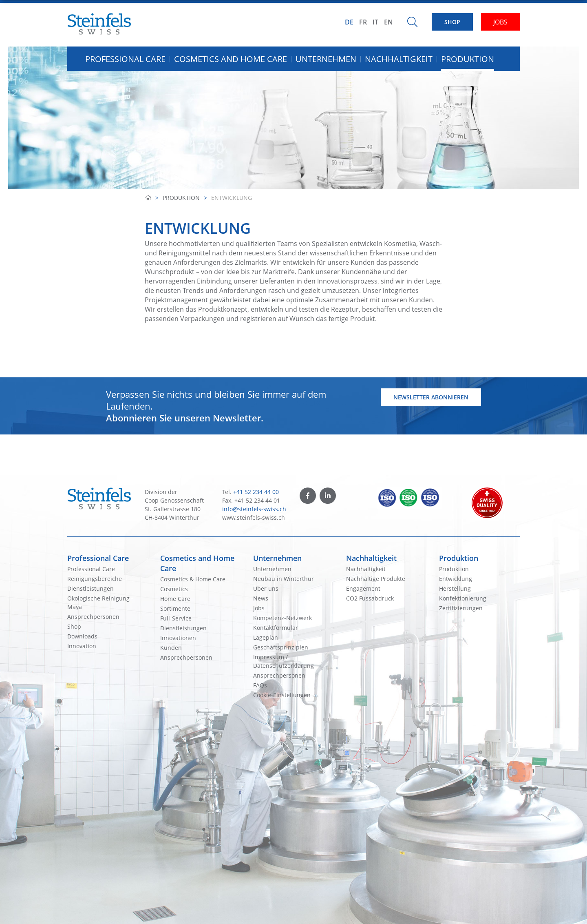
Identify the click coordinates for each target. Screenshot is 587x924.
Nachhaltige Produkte (376, 579)
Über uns (266, 588)
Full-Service (176, 618)
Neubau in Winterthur (284, 579)
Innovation (82, 646)
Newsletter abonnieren (431, 397)
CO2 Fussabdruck (370, 598)
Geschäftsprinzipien (281, 647)
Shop (74, 626)
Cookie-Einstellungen (282, 695)
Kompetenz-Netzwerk (282, 618)
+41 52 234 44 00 (256, 492)
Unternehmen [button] (326, 59)
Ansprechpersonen (93, 617)
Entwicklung (456, 579)
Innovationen (178, 638)
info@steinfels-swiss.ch (254, 509)
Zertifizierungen (461, 608)
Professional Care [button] (125, 59)
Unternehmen (277, 558)
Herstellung (455, 588)
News (261, 598)
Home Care (175, 599)
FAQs (260, 685)
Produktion (181, 198)
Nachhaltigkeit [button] (399, 59)
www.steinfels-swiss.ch (254, 517)
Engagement (363, 588)
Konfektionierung (463, 598)
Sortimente (175, 608)
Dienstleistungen (90, 588)
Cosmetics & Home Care (193, 579)
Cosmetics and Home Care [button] (231, 59)
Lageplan (266, 637)
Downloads (82, 636)
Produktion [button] (468, 59)
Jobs (259, 608)
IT (375, 22)
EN (388, 22)
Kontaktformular (276, 628)
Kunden (171, 648)
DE (349, 22)
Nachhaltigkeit (371, 558)
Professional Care (98, 558)
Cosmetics (174, 589)
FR (363, 22)
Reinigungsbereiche (95, 579)
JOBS (500, 22)
